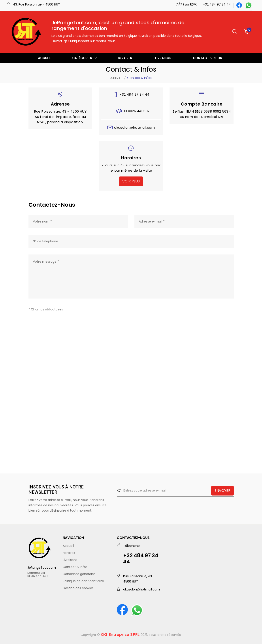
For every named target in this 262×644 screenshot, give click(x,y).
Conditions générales (79, 574)
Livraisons (70, 560)
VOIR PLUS (131, 181)
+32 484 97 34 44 (217, 4)
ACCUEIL (45, 58)
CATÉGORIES (84, 58)
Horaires (69, 553)
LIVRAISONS (164, 58)
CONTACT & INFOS (207, 58)
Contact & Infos (75, 567)
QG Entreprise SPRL (120, 634)
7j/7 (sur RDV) (187, 4)
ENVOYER (222, 491)
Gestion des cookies (78, 588)
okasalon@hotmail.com (134, 127)
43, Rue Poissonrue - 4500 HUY (37, 4)
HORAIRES (124, 58)
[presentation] (62, 324)
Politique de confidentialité (83, 581)
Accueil (116, 78)
